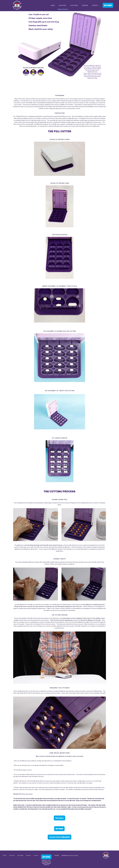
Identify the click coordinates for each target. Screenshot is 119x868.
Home (53, 5)
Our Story (63, 5)
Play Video (74, 5)
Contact (95, 5)
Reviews (85, 5)
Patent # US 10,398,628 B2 (60, 837)
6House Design (74, 855)
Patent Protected (63, 9)
